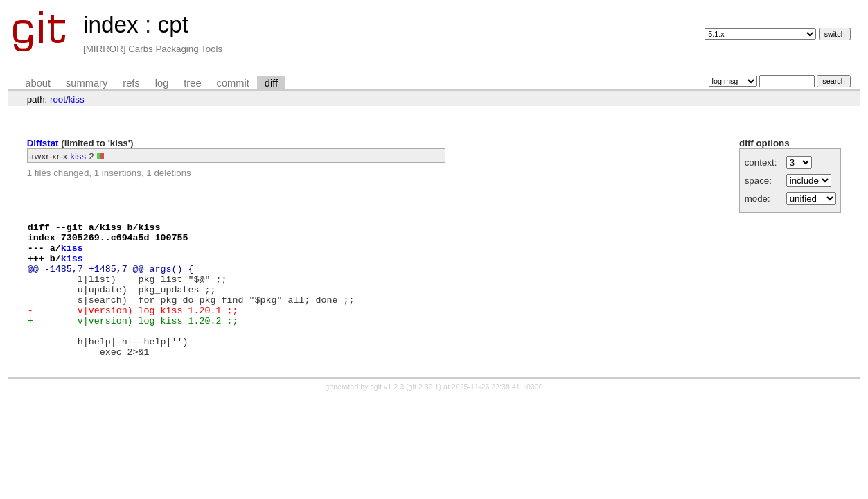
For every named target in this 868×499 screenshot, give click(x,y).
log (162, 83)
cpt (172, 25)
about (38, 83)
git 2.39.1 (424, 414)
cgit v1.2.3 (388, 414)
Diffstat (43, 143)
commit (233, 83)
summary (87, 83)
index (111, 25)
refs (131, 83)
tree (192, 83)
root (58, 99)
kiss (77, 99)
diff (271, 83)
